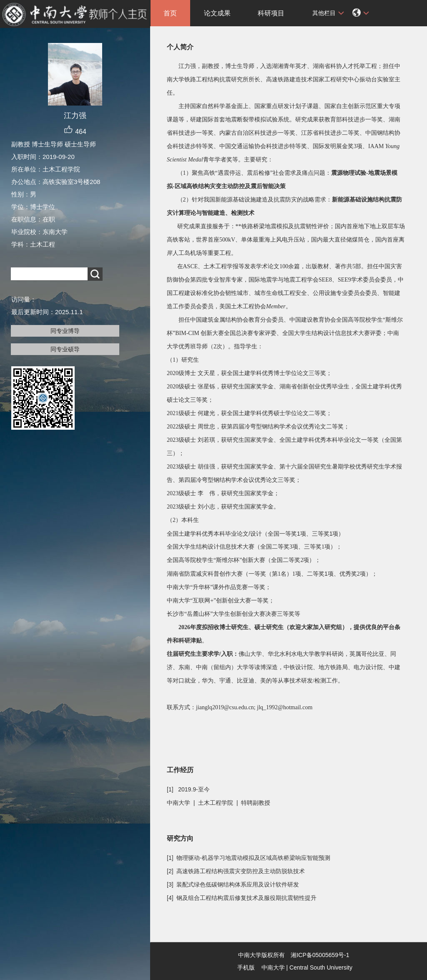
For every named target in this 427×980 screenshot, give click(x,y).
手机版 (246, 967)
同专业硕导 (65, 349)
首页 (170, 13)
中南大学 (273, 967)
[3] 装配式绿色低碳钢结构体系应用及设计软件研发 (233, 884)
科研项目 (271, 13)
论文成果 (217, 13)
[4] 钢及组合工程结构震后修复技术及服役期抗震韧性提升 (242, 898)
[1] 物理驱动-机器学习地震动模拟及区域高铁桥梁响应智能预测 (249, 858)
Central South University (321, 967)
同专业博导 (65, 331)
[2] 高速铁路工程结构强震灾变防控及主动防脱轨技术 (236, 871)
